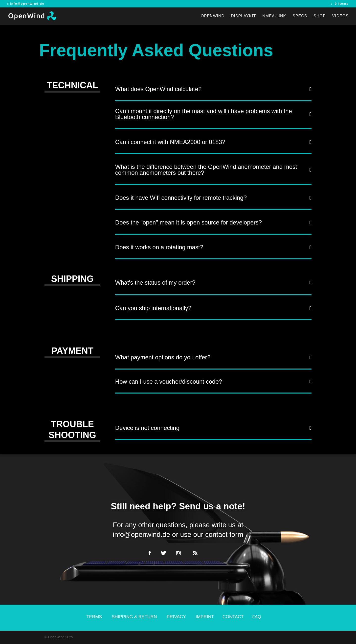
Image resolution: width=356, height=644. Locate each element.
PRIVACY (176, 617)
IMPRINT (205, 617)
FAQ (257, 617)
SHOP (320, 16)
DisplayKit (243, 16)
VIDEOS (340, 16)
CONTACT (233, 617)
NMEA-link (274, 16)
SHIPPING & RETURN (135, 617)
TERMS (94, 617)
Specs (300, 16)
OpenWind (213, 16)
